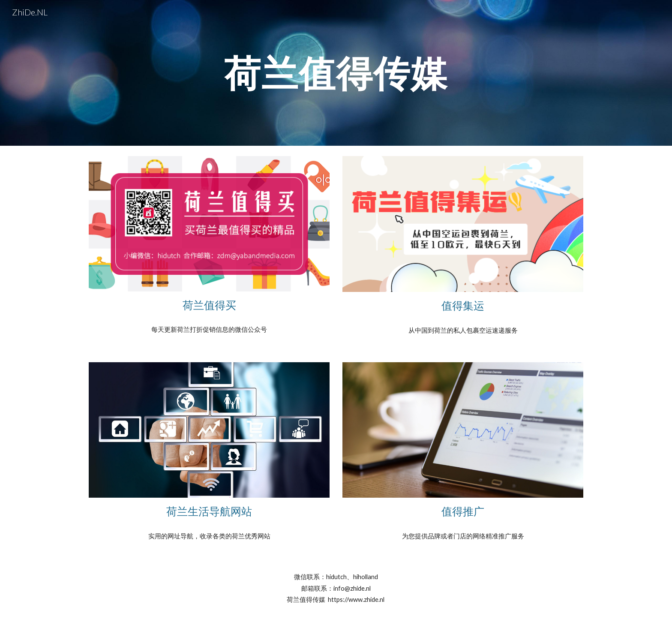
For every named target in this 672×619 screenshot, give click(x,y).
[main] (336, 73)
